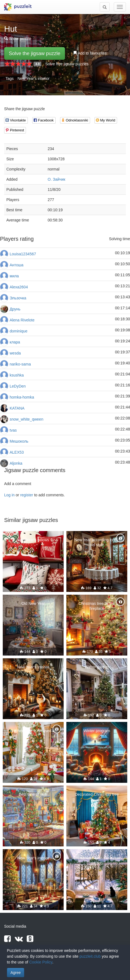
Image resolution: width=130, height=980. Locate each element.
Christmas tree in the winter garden (97, 860)
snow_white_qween (26, 419)
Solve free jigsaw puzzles (67, 64)
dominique (19, 331)
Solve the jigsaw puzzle (35, 53)
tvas (13, 430)
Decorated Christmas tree (97, 794)
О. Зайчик (56, 179)
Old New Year (33, 603)
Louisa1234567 (23, 254)
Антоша (17, 265)
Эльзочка (18, 298)
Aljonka (16, 463)
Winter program (97, 731)
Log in (9, 495)
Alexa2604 (19, 287)
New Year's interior (33, 78)
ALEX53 (17, 452)
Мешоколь (19, 441)
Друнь (15, 309)
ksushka (17, 375)
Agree (16, 973)
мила (14, 276)
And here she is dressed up (33, 731)
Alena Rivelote (22, 320)
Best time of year (33, 794)
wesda (15, 353)
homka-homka (22, 397)
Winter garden (97, 667)
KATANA (17, 408)
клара (15, 342)
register (27, 495)
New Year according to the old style (97, 542)
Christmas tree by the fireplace (97, 606)
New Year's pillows (33, 540)
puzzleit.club (90, 956)
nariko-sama (20, 364)
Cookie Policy (41, 962)
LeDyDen (18, 386)
